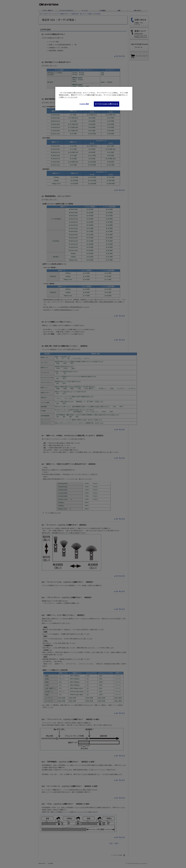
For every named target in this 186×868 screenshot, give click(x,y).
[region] (94, 99)
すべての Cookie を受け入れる (107, 104)
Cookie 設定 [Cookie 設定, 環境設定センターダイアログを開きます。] (84, 104)
